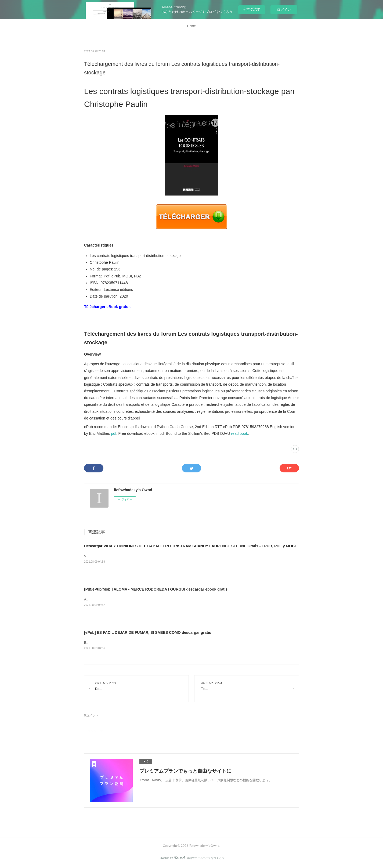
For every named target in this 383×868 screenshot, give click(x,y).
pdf (113, 433)
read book (239, 433)
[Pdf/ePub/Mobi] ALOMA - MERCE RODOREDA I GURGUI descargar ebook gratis (156, 590)
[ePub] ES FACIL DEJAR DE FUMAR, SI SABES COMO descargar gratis (148, 633)
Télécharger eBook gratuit (107, 307)
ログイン (284, 10)
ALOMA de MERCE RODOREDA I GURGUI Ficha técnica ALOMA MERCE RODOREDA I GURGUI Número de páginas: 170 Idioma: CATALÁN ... (188, 600)
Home (191, 26)
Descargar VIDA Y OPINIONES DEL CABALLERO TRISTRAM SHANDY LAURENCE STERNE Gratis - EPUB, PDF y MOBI (190, 546)
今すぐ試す (252, 9)
